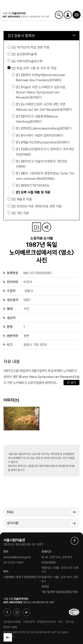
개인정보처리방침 (12, 622)
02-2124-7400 (13, 563)
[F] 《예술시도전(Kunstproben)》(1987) (43, 142)
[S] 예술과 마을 (9, 199)
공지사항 (13, 523)
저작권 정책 (29, 622)
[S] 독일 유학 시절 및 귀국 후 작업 (9, 68)
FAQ (10, 512)
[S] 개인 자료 (9, 213)
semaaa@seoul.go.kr (17, 557)
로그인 (68, 15)
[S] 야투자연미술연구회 (9, 61)
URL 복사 (46, 227)
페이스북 (7, 612)
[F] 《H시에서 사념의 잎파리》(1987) (40, 135)
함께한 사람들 (10, 627)
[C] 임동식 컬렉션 (42, 36)
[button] (77, 15)
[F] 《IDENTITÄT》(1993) (33, 186)
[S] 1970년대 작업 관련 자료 (9, 47)
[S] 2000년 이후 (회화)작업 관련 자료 (9, 206)
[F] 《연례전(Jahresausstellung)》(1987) (44, 128)
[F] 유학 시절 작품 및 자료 (33, 192)
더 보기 (71, 383)
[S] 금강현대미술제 (9, 54)
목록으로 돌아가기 (8, 637)
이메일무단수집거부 (46, 622)
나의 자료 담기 (37, 227)
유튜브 (27, 612)
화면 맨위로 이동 (75, 541)
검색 (59, 15)
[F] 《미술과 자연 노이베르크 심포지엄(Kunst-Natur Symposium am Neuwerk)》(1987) (41, 92)
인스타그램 (17, 612)
